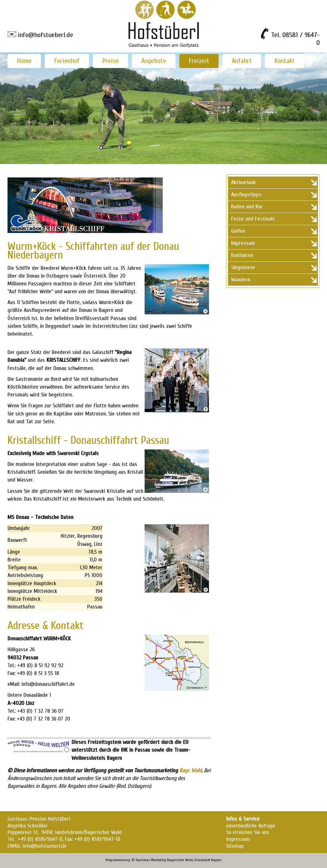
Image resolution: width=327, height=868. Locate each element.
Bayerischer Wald (180, 860)
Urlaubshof (202, 860)
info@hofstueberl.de (45, 35)
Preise (110, 61)
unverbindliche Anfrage (251, 826)
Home (24, 61)
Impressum (238, 839)
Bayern (216, 860)
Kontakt (285, 61)
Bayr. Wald (191, 771)
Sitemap (235, 846)
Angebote (154, 61)
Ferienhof (67, 61)
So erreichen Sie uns (248, 832)
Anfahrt (242, 61)
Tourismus (143, 860)
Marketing (159, 860)
